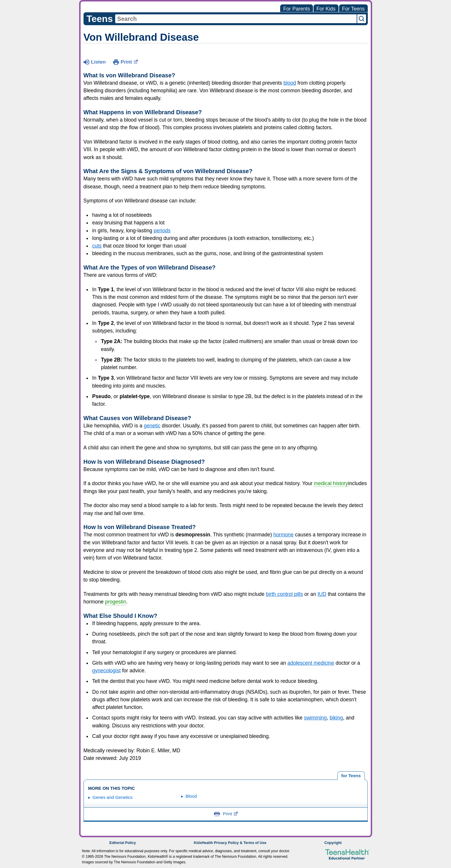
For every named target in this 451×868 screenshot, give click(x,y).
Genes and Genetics (113, 797)
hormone (284, 535)
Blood (191, 796)
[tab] (351, 776)
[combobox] (236, 19)
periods (162, 231)
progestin (115, 602)
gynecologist (107, 671)
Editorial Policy (122, 843)
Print (129, 62)
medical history (331, 483)
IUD (322, 594)
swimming (315, 718)
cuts (97, 246)
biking (336, 718)
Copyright (333, 843)
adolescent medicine (311, 663)
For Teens (353, 9)
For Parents (296, 9)
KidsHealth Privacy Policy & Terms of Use (230, 843)
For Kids (326, 9)
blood (290, 83)
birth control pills (284, 594)
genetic (152, 426)
